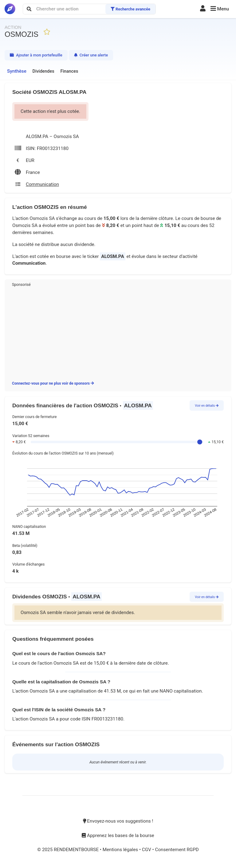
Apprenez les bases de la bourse (118, 835)
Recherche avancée (130, 9)
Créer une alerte (91, 55)
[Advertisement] (118, 333)
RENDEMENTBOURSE (77, 850)
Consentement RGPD (177, 850)
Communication (29, 263)
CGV (147, 850)
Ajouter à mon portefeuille (36, 55)
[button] (220, 9)
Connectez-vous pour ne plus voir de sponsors (53, 383)
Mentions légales (121, 850)
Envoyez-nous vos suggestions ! (118, 821)
